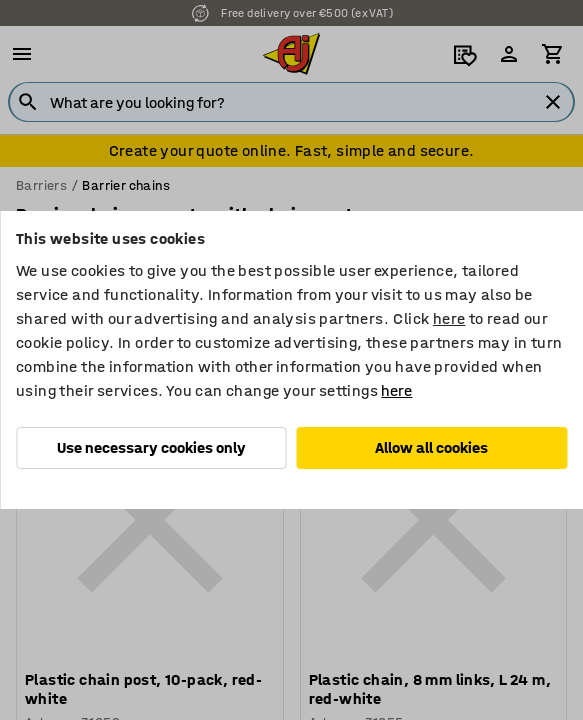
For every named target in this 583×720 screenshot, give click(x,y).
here (449, 318)
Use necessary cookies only (151, 447)
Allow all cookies (431, 447)
